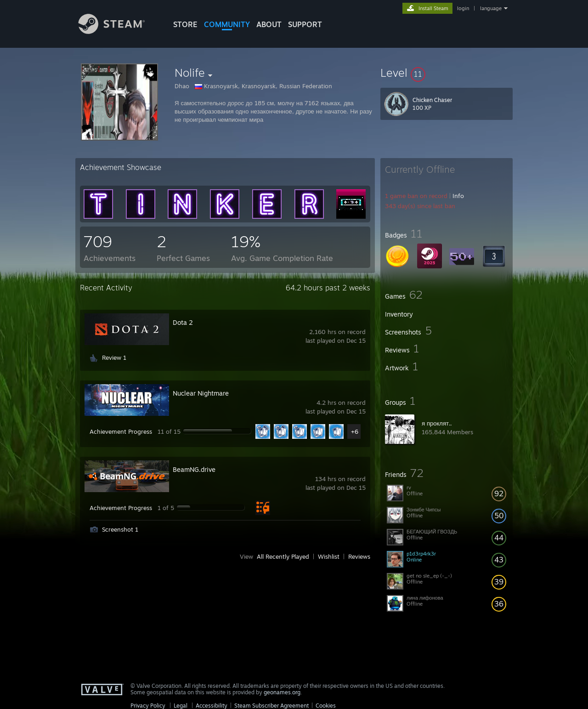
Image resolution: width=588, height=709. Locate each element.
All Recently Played (283, 556)
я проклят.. (437, 423)
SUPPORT (305, 24)
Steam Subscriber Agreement (271, 706)
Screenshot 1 (120, 529)
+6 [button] (355, 431)
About (269, 24)
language (491, 8)
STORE (185, 24)
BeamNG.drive (194, 469)
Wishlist (329, 556)
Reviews (359, 556)
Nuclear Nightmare (201, 393)
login (463, 8)
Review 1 (114, 357)
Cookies (326, 706)
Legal (181, 706)
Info (458, 196)
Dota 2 (183, 322)
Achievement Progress (121, 431)
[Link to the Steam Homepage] (119, 31)
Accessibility (212, 706)
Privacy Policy (148, 706)
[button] (447, 73)
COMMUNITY (227, 24)
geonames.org (282, 692)
